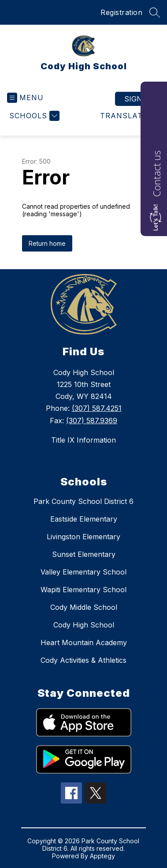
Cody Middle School (84, 607)
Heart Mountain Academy (84, 643)
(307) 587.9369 (92, 421)
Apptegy (102, 856)
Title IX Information (83, 440)
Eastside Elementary (84, 519)
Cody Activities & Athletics (83, 660)
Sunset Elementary (84, 554)
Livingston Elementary (83, 537)
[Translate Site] (129, 116)
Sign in (138, 99)
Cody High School (84, 625)
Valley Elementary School (83, 572)
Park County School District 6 (83, 501)
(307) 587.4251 (97, 408)
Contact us (156, 174)
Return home (47, 243)
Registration (121, 12)
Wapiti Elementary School (83, 590)
